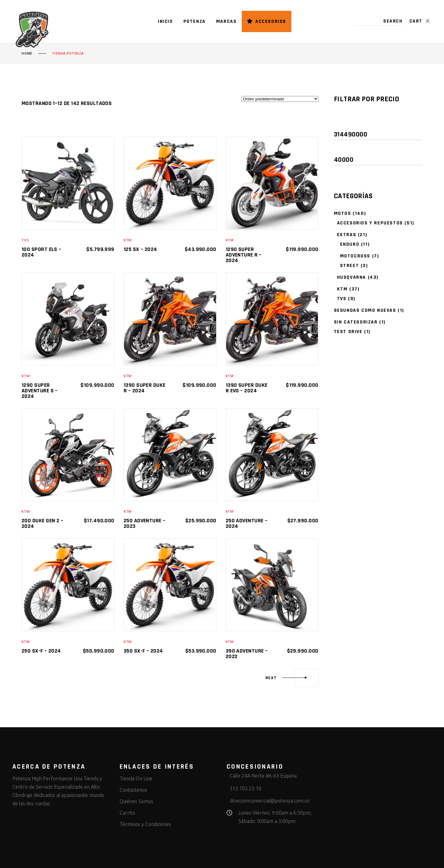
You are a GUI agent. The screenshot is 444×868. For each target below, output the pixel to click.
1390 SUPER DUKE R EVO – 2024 (247, 388)
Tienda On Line (136, 778)
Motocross (355, 256)
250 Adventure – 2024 (247, 523)
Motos (343, 213)
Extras (347, 235)
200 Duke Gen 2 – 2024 (42, 523)
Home (27, 54)
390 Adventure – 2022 (247, 654)
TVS (25, 240)
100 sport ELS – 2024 (41, 252)
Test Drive (348, 332)
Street (350, 266)
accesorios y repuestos (370, 223)
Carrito (127, 813)
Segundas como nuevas (365, 310)
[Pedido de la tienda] (280, 99)
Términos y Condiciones (145, 824)
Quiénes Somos (136, 801)
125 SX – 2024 (140, 249)
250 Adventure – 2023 (145, 523)
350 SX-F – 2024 (143, 651)
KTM (128, 240)
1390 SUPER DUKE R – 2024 (145, 388)
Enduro (350, 244)
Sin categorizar (356, 322)
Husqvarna (351, 277)
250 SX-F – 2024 (41, 651)
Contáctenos (133, 790)
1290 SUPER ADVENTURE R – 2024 (244, 255)
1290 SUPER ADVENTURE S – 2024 (40, 391)
